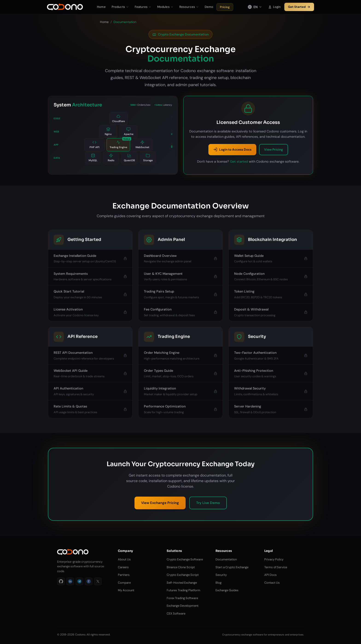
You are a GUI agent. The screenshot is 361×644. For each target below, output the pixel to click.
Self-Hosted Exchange (182, 583)
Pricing (225, 7)
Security (221, 575)
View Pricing (274, 149)
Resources (189, 7)
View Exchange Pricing (160, 503)
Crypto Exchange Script (183, 575)
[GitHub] (61, 581)
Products (120, 7)
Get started (239, 161)
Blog (218, 583)
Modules (165, 7)
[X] (98, 581)
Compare (124, 583)
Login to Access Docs (232, 150)
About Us (124, 559)
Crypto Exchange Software (185, 559)
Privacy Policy (274, 559)
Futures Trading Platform (183, 590)
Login (274, 7)
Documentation (226, 559)
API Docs (271, 575)
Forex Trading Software (182, 598)
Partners (124, 575)
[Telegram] (79, 581)
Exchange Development (183, 606)
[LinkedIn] (70, 581)
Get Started (299, 7)
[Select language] (255, 7)
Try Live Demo (208, 503)
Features (143, 7)
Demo (209, 7)
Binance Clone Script (181, 567)
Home (101, 7)
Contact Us (272, 583)
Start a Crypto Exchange (232, 567)
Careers (123, 567)
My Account (126, 590)
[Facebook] (89, 581)
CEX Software (176, 613)
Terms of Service (276, 567)
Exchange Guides (227, 590)
